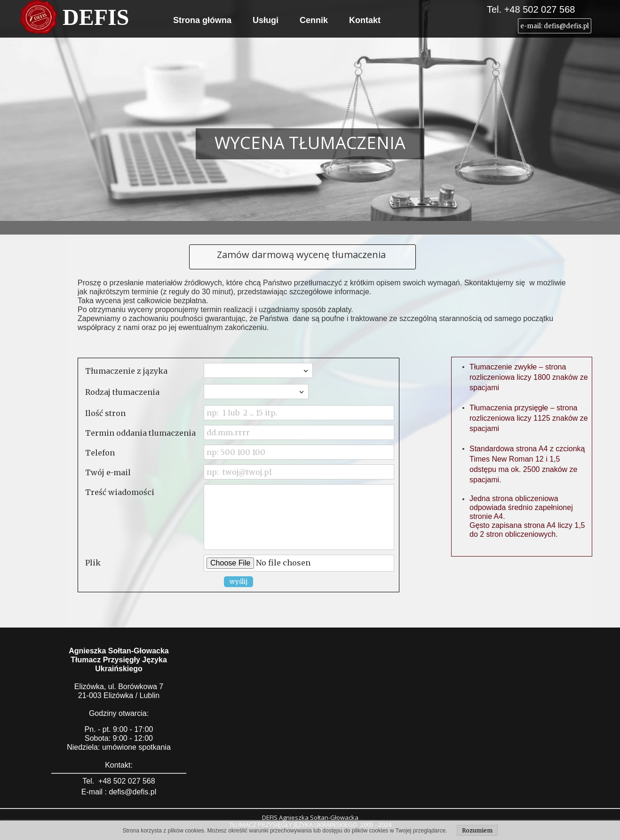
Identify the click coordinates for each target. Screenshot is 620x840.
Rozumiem (477, 830)
